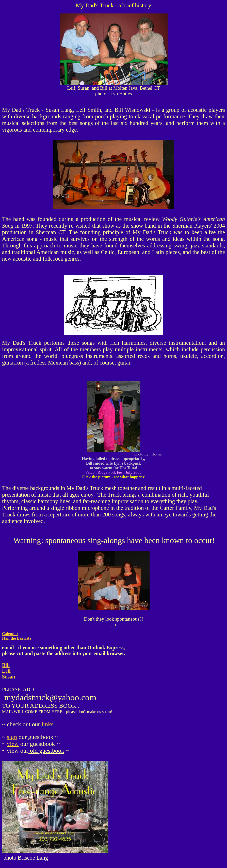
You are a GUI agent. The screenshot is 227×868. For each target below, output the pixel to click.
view (13, 744)
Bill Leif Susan (9, 671)
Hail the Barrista (17, 638)
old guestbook (46, 751)
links (48, 724)
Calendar (10, 634)
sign (12, 737)
